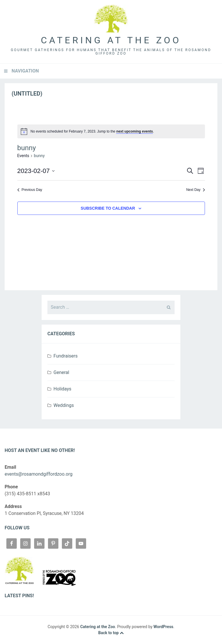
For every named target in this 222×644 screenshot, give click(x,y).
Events (23, 156)
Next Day (195, 190)
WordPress (163, 627)
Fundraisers (65, 356)
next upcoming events (135, 131)
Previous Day (30, 190)
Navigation (25, 71)
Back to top (111, 633)
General (61, 372)
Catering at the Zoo (111, 40)
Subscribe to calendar (108, 208)
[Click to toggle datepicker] (36, 171)
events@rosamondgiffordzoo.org (39, 474)
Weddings (64, 405)
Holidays (62, 389)
